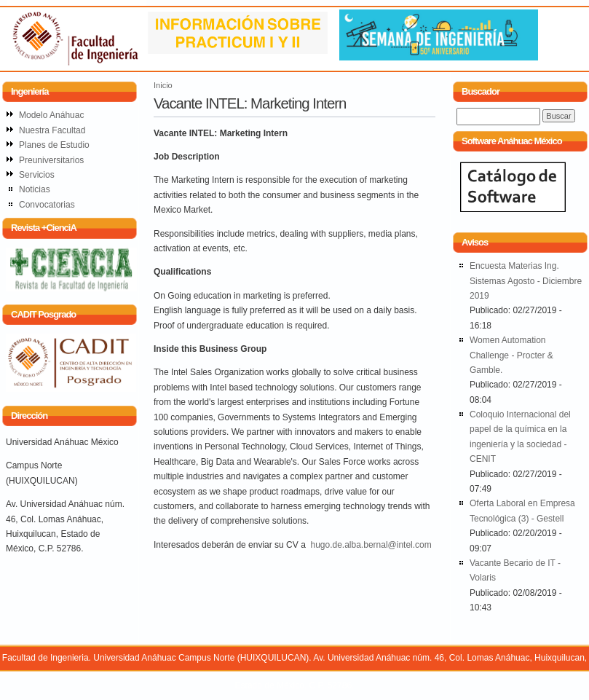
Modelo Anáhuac (51, 115)
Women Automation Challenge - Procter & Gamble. (511, 355)
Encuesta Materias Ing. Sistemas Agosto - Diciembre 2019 (526, 281)
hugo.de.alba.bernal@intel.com (371, 545)
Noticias (35, 189)
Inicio (163, 85)
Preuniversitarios (51, 160)
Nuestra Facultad (52, 130)
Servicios (37, 175)
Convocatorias (47, 205)
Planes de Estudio (54, 145)
